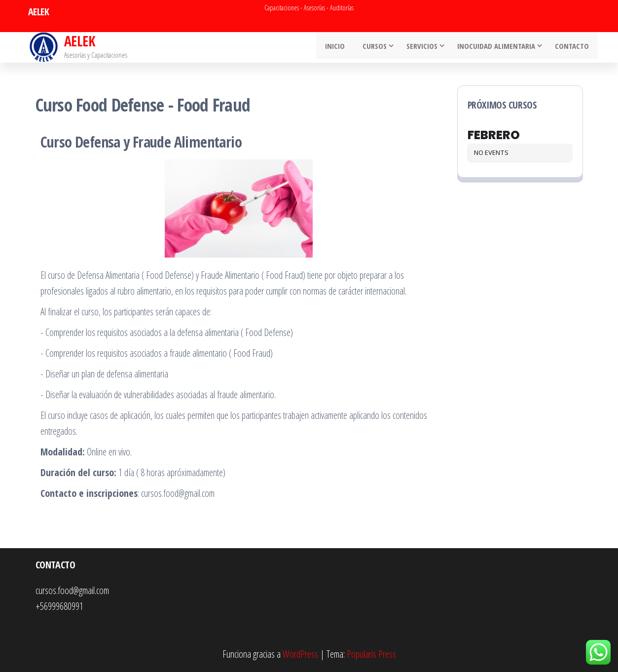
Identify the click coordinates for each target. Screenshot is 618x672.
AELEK (79, 41)
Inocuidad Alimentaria (498, 47)
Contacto (573, 47)
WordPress (300, 654)
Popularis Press (371, 654)
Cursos (376, 47)
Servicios (423, 47)
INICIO (339, 47)
